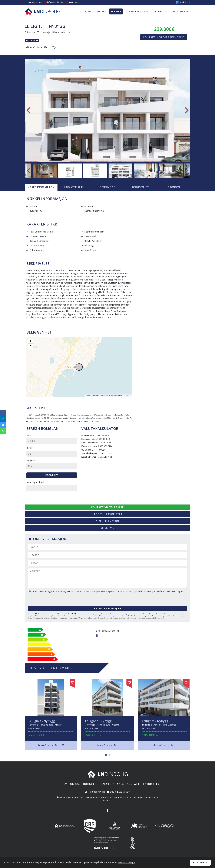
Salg (147, 11)
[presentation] (46, 598)
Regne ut (52, 475)
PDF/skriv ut (107, 528)
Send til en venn (108, 521)
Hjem (88, 11)
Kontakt (162, 11)
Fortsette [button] (200, 863)
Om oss (101, 11)
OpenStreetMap (107, 396)
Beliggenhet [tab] (141, 187)
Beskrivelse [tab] (107, 187)
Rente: (29, 448)
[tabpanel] (51, 714)
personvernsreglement (106, 591)
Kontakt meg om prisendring (164, 37)
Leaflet (89, 396)
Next (187, 110)
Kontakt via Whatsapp (107, 507)
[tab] (41, 187)
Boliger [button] (116, 11)
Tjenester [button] (133, 11)
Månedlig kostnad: (35, 482)
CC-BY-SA (127, 396)
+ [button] (31, 341)
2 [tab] (109, 755)
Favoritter (181, 11)
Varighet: (31, 461)
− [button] (31, 346)
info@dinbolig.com (55, 2)
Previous (28, 110)
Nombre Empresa (43, 11)
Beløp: (29, 435)
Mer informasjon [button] (127, 863)
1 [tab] (106, 755)
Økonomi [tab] (174, 187)
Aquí (162, 618)
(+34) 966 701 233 (33, 2)
